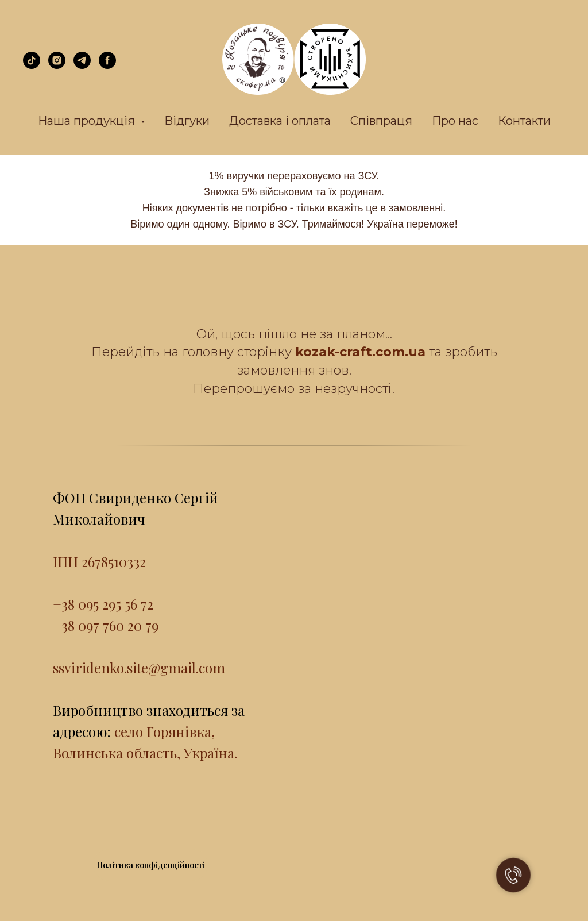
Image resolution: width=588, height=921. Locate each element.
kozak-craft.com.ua (360, 352)
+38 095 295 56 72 (103, 604)
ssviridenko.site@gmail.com (139, 668)
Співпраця (381, 121)
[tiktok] (32, 66)
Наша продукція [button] (88, 121)
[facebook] (107, 66)
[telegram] (82, 66)
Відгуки (187, 121)
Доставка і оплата (280, 121)
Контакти (524, 121)
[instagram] (57, 66)
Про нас (455, 121)
